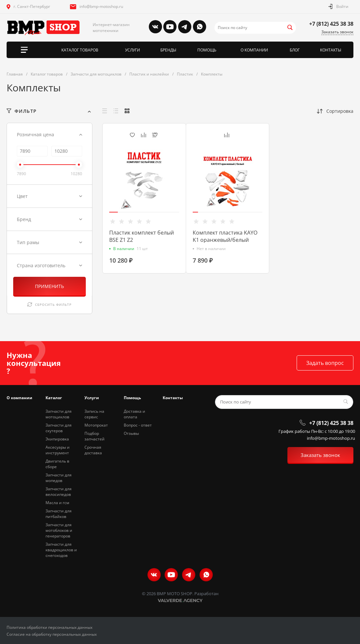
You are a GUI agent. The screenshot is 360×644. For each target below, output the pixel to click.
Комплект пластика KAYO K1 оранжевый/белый (225, 236)
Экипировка (57, 439)
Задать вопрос (325, 363)
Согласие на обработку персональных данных (52, 634)
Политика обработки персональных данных (49, 627)
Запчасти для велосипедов (59, 492)
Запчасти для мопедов (59, 478)
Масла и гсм (57, 503)
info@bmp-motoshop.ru (101, 6)
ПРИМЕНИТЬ (49, 286)
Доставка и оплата (134, 414)
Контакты (173, 398)
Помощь (132, 398)
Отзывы (131, 433)
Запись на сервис (94, 414)
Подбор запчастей (95, 436)
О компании (19, 398)
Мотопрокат (96, 425)
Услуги (92, 398)
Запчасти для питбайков (59, 514)
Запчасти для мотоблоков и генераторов (59, 530)
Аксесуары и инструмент (58, 450)
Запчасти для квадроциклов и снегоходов (61, 550)
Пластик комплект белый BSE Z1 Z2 (142, 236)
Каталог (54, 398)
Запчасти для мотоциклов (59, 414)
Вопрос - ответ (138, 425)
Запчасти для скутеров (59, 428)
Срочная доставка (93, 450)
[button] (114, 212)
